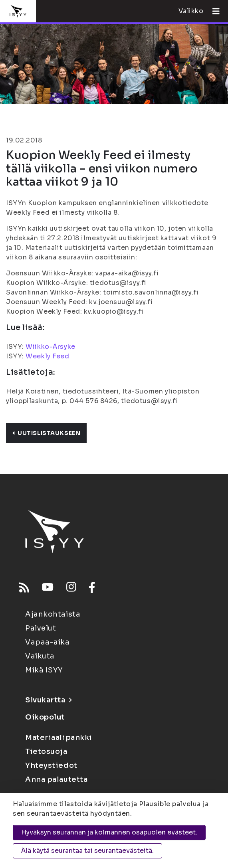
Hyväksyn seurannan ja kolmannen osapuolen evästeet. (109, 832)
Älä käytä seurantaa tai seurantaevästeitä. (87, 851)
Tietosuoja (46, 751)
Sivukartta (48, 700)
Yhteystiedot (51, 765)
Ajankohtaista (53, 614)
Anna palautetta (56, 779)
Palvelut (41, 628)
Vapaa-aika (48, 642)
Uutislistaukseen (46, 433)
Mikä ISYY (44, 670)
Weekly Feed (47, 356)
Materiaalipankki (59, 738)
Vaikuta (40, 656)
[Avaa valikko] (213, 11)
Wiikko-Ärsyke (50, 347)
